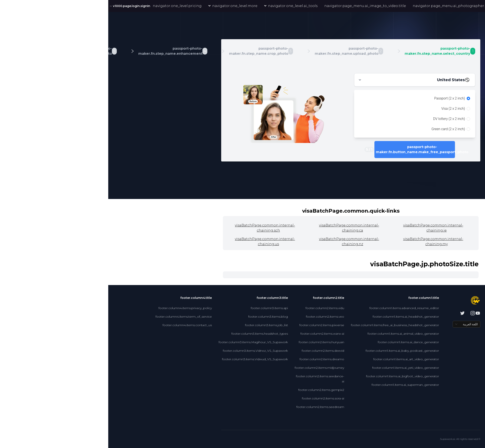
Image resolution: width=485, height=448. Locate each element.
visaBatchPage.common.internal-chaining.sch (157, 228)
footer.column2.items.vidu (217, 308)
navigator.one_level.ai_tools (183, 6)
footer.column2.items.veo (217, 317)
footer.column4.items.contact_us (79, 325)
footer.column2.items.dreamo (214, 359)
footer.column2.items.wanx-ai (214, 334)
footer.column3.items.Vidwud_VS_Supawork (147, 359)
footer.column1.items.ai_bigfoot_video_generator (294, 376)
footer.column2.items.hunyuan (213, 342)
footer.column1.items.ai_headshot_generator (298, 317)
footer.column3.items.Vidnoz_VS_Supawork (147, 351)
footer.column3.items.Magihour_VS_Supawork (145, 342)
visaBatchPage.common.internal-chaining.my (325, 241)
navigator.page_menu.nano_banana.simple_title (433, 6)
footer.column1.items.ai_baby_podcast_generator (294, 351)
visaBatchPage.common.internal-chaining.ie (325, 228)
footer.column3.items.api (161, 308)
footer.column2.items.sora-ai (215, 398)
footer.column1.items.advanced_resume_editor (296, 308)
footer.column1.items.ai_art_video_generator (298, 359)
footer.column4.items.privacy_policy (77, 308)
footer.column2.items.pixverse (214, 325)
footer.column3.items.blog (160, 317)
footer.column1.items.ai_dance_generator (300, 342)
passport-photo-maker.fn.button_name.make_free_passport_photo (307, 149)
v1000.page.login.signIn (21, 6)
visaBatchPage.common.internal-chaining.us (157, 241)
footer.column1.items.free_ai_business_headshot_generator (287, 325)
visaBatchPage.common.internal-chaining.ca (241, 228)
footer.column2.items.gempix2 (213, 390)
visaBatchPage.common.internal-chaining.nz (241, 241)
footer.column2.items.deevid (215, 351)
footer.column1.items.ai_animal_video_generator (295, 334)
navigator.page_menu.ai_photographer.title (344, 6)
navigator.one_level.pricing (69, 6)
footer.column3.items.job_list (158, 325)
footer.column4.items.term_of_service (75, 317)
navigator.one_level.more (125, 6)
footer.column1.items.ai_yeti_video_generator (297, 368)
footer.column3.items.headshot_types (151, 334)
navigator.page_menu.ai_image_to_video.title (257, 6)
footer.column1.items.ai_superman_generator (297, 385)
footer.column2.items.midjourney (211, 368)
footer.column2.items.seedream (212, 407)
